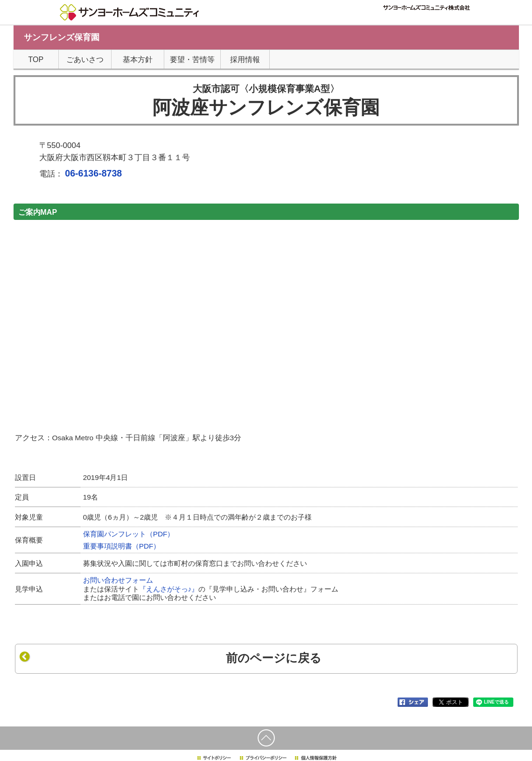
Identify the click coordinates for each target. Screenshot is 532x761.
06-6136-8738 (93, 173)
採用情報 (395, 19)
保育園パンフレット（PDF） (129, 534)
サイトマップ (365, 19)
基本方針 (138, 60)
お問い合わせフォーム (118, 580)
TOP (36, 60)
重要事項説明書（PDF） (122, 546)
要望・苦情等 (192, 60)
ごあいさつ (85, 60)
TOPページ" (287, 19)
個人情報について (325, 19)
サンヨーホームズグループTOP (441, 19)
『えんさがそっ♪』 (169, 589)
